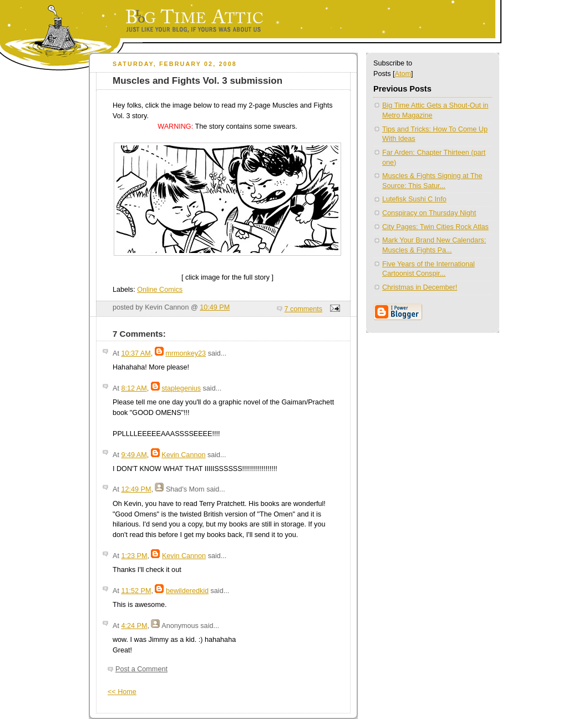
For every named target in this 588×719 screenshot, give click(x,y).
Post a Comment (141, 669)
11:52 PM (136, 591)
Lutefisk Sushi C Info (414, 199)
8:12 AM (134, 388)
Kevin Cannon (183, 455)
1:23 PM (134, 556)
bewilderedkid (187, 591)
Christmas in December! (420, 287)
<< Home (122, 692)
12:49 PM (136, 489)
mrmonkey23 (186, 353)
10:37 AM (136, 353)
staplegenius (181, 388)
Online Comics (160, 290)
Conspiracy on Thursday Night (429, 213)
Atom (403, 74)
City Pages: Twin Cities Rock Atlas (435, 227)
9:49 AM (134, 455)
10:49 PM (215, 307)
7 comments (304, 309)
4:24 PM (134, 626)
